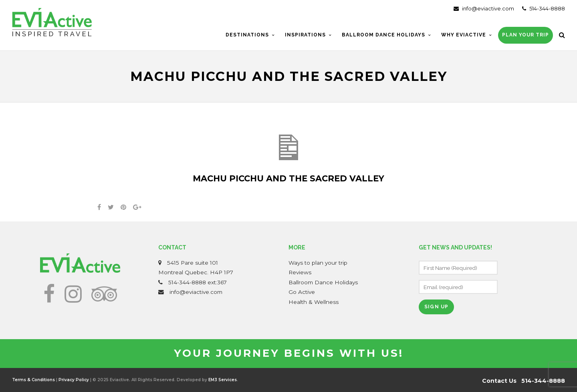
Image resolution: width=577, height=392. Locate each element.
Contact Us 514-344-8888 (524, 381)
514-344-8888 (544, 8)
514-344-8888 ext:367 (198, 282)
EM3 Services (223, 380)
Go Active (302, 292)
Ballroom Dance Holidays (323, 282)
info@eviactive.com (484, 8)
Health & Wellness (314, 302)
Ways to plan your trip (318, 263)
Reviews (300, 272)
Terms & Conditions (33, 380)
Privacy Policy (74, 380)
